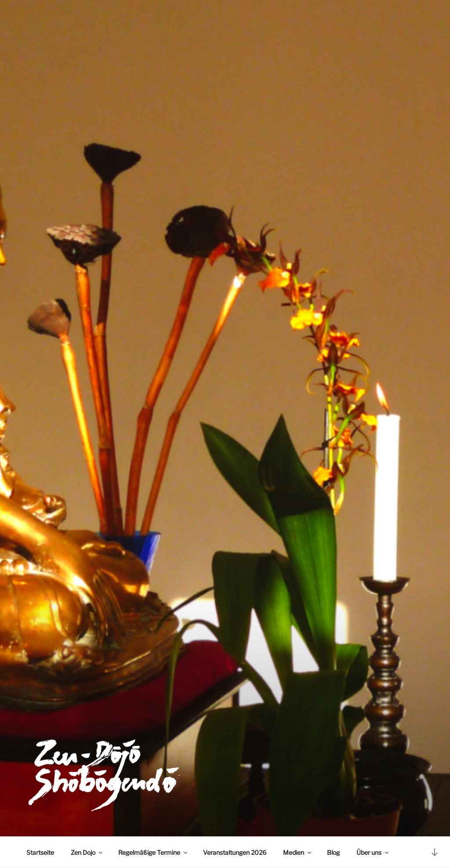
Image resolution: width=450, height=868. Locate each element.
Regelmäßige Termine (153, 852)
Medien (298, 852)
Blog (333, 852)
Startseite (40, 852)
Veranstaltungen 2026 (235, 852)
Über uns (373, 852)
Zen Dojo (87, 852)
